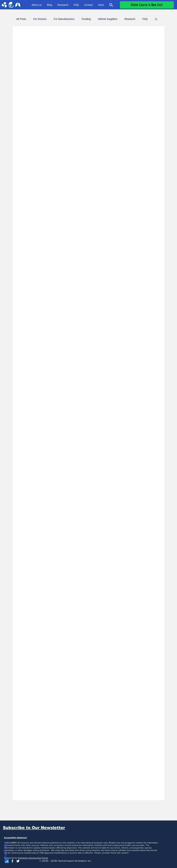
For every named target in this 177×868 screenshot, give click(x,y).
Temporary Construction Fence (33, 858)
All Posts (21, 19)
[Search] (111, 5)
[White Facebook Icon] (12, 861)
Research (130, 19)
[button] (156, 19)
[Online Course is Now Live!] (147, 5)
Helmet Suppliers (108, 19)
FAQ (145, 19)
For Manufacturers (64, 19)
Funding (86, 19)
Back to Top (6, 852)
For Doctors (40, 19)
